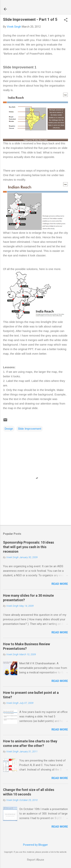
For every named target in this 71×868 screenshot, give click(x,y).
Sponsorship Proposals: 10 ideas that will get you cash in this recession (28, 547)
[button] (66, 20)
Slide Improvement (30, 429)
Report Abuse (36, 860)
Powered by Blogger (35, 845)
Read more (60, 584)
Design (9, 429)
